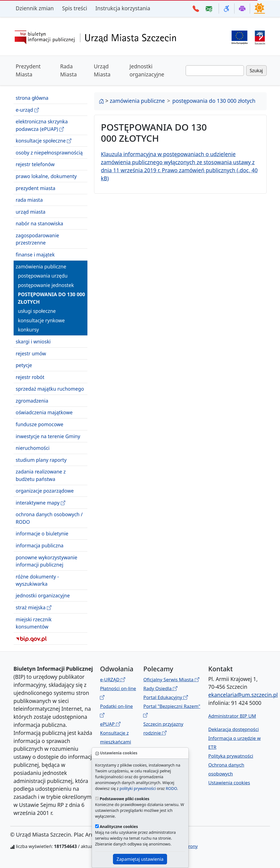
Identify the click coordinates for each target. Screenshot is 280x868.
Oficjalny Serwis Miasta (171, 679)
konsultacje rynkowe (41, 320)
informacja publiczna (40, 545)
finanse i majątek (35, 255)
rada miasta (29, 200)
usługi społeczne (37, 311)
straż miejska (34, 608)
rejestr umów (31, 353)
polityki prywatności (138, 788)
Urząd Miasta (102, 70)
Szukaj (256, 71)
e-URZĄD (113, 679)
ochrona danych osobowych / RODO (49, 518)
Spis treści (75, 8)
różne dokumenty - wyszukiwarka (37, 580)
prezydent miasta (36, 188)
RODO (171, 788)
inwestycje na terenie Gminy (48, 436)
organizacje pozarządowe (45, 491)
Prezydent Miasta (28, 70)
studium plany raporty (41, 460)
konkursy (29, 330)
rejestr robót (30, 377)
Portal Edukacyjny (165, 697)
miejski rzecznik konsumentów (34, 623)
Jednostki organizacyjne (147, 70)
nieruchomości (33, 448)
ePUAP (110, 724)
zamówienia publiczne (41, 266)
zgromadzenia (32, 401)
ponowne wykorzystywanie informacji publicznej (47, 561)
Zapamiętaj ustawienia (140, 859)
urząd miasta (31, 212)
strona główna (32, 98)
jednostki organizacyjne (43, 595)
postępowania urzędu (43, 276)
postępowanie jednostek (46, 285)
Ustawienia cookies (229, 783)
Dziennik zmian (35, 8)
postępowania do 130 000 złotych (52, 298)
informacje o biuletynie (42, 533)
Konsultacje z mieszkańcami (115, 742)
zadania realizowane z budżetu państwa (41, 475)
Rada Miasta (69, 70)
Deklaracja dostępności (233, 729)
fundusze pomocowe (40, 424)
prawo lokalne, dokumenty (46, 176)
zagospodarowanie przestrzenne (37, 239)
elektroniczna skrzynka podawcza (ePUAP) (42, 125)
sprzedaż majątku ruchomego (50, 389)
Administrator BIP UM (232, 716)
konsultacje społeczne (44, 141)
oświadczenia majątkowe (44, 412)
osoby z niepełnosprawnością (49, 153)
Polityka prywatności (231, 756)
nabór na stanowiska (40, 223)
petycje (24, 365)
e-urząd (27, 110)
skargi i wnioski (33, 341)
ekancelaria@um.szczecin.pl (243, 695)
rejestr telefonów (35, 164)
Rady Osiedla (160, 688)
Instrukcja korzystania (123, 8)
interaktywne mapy (41, 503)
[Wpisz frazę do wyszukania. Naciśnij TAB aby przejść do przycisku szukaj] (215, 71)
